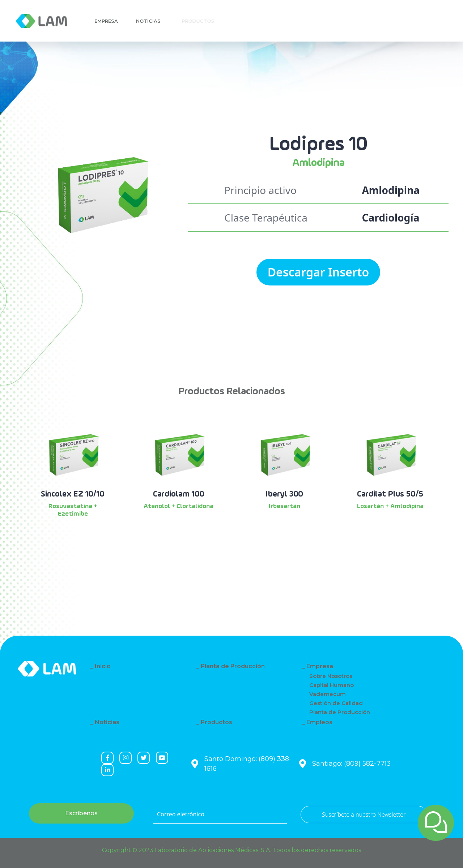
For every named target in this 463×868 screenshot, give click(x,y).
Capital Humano (332, 685)
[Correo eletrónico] (220, 815)
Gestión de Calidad (336, 703)
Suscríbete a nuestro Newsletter (364, 815)
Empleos (319, 722)
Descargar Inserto (318, 272)
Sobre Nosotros (331, 676)
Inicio (103, 666)
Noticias (150, 21)
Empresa (106, 21)
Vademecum (328, 694)
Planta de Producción (233, 666)
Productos (216, 722)
